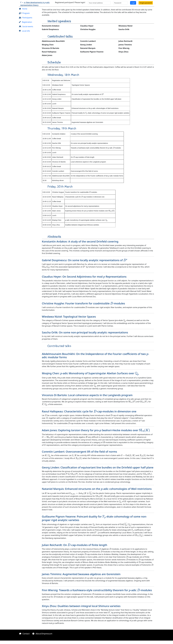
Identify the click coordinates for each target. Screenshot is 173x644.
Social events (26, 26)
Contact (24, 634)
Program (24, 13)
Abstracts (54, 237)
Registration (25, 22)
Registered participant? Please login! (70, 2)
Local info (24, 31)
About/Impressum (42, 634)
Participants (26, 18)
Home (23, 9)
